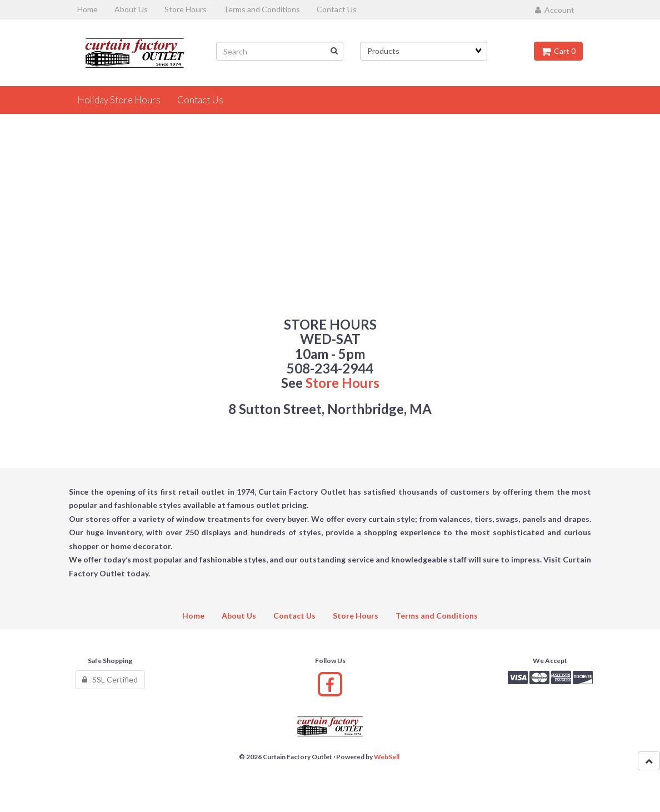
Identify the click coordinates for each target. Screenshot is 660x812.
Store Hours (342, 383)
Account (555, 10)
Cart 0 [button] (558, 51)
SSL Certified (110, 679)
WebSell (387, 757)
